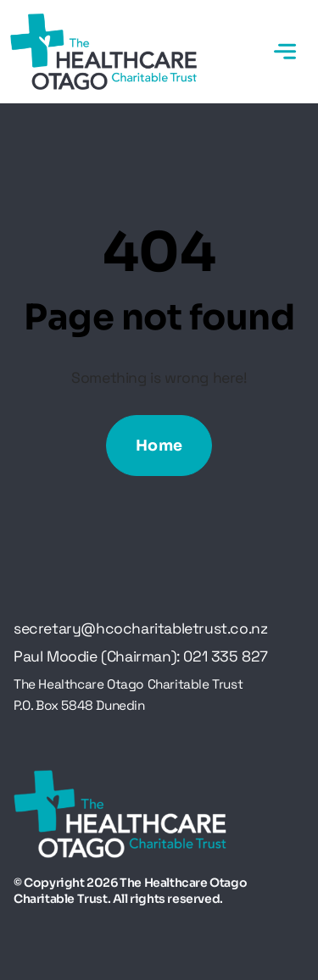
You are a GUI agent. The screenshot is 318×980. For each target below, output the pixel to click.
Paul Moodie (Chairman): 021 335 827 (141, 656)
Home (159, 446)
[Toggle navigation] (285, 52)
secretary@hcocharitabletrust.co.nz (140, 628)
